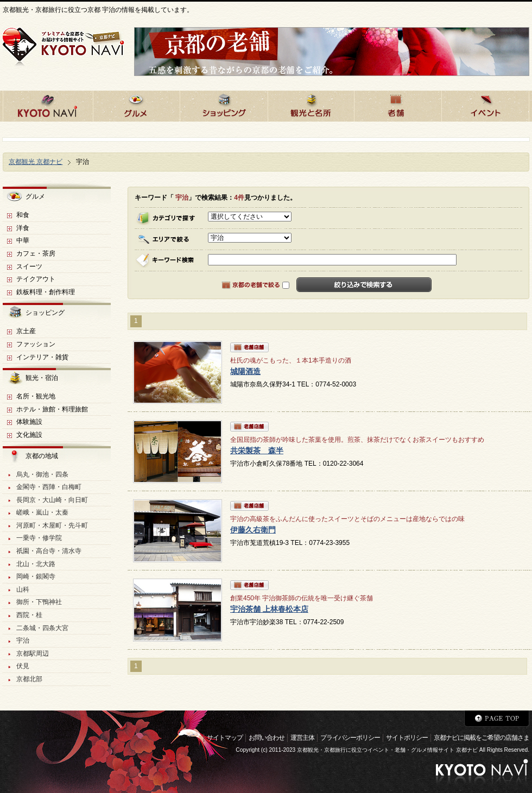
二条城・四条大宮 (42, 628)
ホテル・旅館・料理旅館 (52, 409)
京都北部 (29, 679)
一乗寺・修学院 (39, 538)
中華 (23, 240)
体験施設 (29, 422)
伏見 (23, 666)
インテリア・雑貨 (42, 357)
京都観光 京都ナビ (36, 162)
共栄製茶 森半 (257, 451)
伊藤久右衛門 (253, 530)
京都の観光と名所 (311, 104)
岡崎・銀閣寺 (36, 576)
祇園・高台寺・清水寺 (49, 551)
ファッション (36, 344)
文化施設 (29, 435)
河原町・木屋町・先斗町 (52, 525)
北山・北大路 (36, 564)
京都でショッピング (224, 104)
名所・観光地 (36, 396)
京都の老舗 (398, 104)
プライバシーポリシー (350, 738)
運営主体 (302, 738)
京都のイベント (485, 104)
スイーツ (29, 267)
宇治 (23, 640)
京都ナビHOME (48, 104)
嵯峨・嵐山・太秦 (42, 512)
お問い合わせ (267, 738)
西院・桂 (29, 615)
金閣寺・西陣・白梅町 (49, 487)
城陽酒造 (245, 372)
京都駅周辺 (33, 654)
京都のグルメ (136, 104)
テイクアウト (36, 279)
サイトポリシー (407, 738)
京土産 (26, 331)
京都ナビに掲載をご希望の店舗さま (482, 738)
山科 (23, 589)
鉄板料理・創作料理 (46, 292)
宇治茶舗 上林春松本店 (269, 609)
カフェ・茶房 (36, 253)
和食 (23, 215)
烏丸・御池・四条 (42, 474)
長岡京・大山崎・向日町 (52, 500)
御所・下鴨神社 (39, 602)
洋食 (23, 228)
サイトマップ (225, 738)
